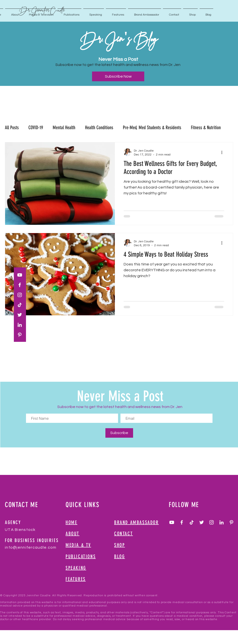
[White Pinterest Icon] (20, 335)
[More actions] (223, 152)
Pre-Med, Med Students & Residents (152, 127)
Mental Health (64, 127)
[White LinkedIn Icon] (20, 325)
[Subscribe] (119, 433)
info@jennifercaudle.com (31, 547)
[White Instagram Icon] (20, 295)
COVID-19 (36, 127)
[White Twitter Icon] (20, 315)
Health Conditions (99, 127)
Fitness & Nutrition (206, 127)
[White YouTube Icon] (20, 275)
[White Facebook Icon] (20, 285)
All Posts (12, 127)
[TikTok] (20, 305)
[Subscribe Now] (118, 76)
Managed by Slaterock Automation (73, 623)
